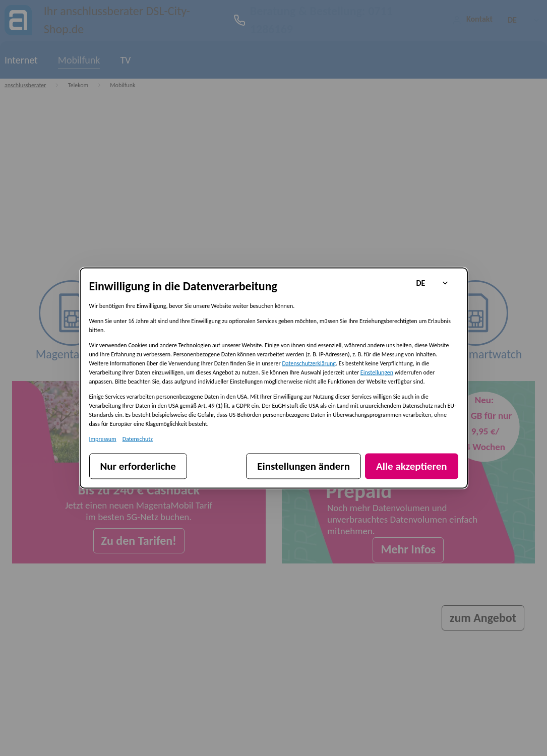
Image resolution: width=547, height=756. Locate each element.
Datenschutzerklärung (309, 363)
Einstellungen (377, 372)
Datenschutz (138, 439)
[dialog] (274, 378)
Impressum (103, 439)
